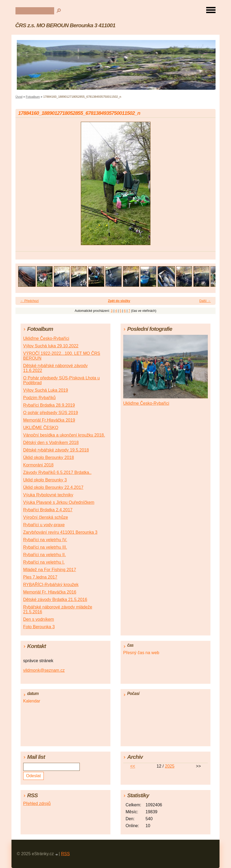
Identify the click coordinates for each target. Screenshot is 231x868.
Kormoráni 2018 (38, 465)
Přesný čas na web (141, 653)
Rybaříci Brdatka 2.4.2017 (48, 510)
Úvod (19, 97)
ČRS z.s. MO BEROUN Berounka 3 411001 (65, 25)
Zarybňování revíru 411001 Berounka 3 (60, 532)
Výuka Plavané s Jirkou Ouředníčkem (59, 502)
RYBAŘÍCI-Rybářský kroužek (51, 585)
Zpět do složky (119, 301)
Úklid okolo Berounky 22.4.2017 (53, 487)
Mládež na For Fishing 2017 (50, 570)
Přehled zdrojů (37, 804)
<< (133, 766)
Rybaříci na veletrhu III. (45, 547)
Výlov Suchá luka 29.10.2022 (51, 346)
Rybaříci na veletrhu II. (45, 555)
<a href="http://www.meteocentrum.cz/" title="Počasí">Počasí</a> (166, 720)
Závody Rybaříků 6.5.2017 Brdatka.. (57, 472)
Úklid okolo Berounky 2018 (49, 457)
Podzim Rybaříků (39, 398)
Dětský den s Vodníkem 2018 (51, 443)
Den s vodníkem (39, 619)
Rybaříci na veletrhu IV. (45, 540)
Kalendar (32, 701)
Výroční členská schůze (46, 517)
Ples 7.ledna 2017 (40, 577)
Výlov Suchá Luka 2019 (46, 390)
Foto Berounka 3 (39, 627)
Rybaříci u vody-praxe (44, 525)
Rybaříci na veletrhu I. (44, 562)
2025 (170, 766)
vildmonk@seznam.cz (44, 670)
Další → (205, 301)
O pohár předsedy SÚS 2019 (51, 413)
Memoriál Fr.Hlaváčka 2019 (49, 420)
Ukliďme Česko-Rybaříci (46, 338)
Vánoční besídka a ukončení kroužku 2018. (64, 435)
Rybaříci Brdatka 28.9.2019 (49, 405)
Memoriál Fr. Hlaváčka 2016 (50, 592)
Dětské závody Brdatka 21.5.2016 (55, 600)
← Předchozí (29, 301)
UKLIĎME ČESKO (41, 428)
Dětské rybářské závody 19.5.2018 (56, 450)
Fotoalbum (33, 97)
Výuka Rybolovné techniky (48, 495)
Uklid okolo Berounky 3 (45, 480)
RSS (65, 854)
